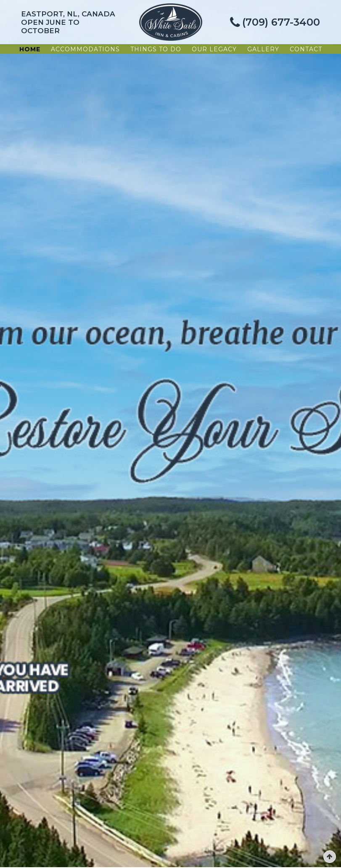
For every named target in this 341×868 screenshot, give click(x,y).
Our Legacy (214, 49)
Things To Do (156, 49)
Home (30, 49)
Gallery (263, 49)
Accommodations (85, 49)
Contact (306, 49)
